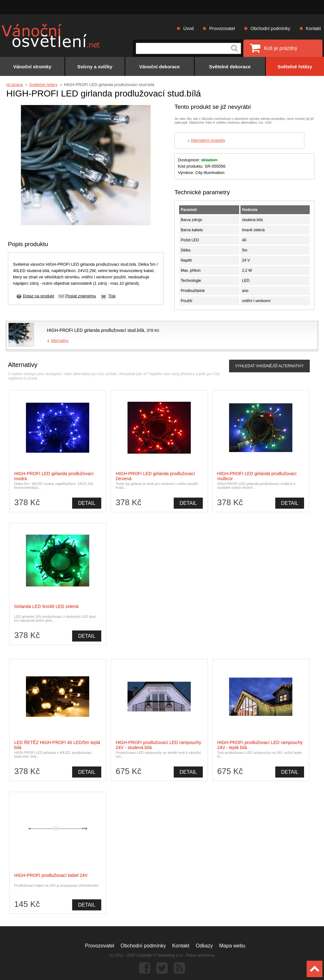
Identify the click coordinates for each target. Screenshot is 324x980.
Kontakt (313, 28)
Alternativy (59, 341)
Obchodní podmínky (270, 28)
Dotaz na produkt (38, 296)
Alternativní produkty (208, 140)
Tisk (112, 296)
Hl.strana (15, 85)
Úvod (188, 28)
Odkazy (204, 946)
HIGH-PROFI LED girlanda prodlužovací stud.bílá (95, 330)
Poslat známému (81, 296)
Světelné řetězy (43, 85)
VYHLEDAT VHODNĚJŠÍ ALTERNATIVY (269, 366)
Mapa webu (232, 946)
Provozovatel (222, 28)
